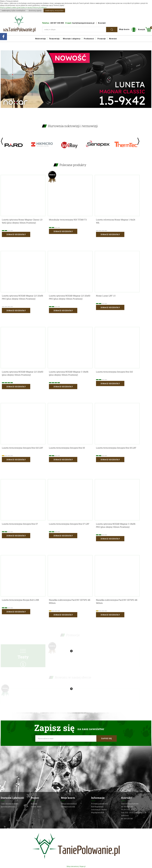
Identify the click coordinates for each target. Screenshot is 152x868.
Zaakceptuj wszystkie (54, 10)
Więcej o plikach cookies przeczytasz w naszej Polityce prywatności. (24, 7)
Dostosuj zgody (35, 10)
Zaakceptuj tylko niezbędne (13, 10)
